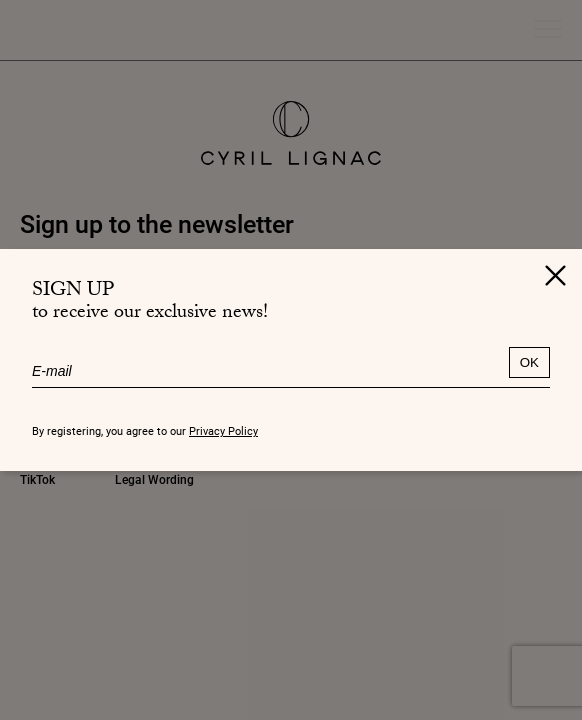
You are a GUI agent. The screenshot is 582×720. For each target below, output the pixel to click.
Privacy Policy (223, 430)
